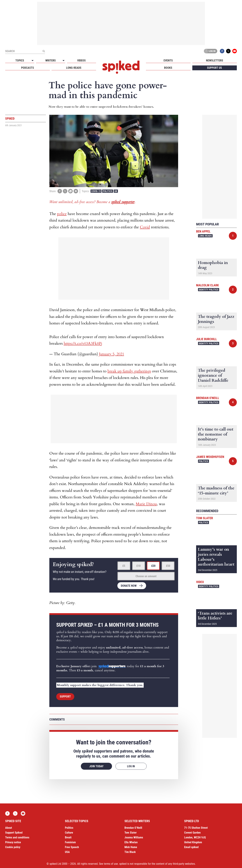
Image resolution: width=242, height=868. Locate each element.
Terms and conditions (17, 837)
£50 (168, 566)
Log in (210, 51)
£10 (138, 566)
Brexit (68, 837)
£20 (153, 566)
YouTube (235, 51)
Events (168, 61)
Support (65, 697)
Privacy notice (13, 842)
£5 (124, 566)
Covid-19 (96, 191)
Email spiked (191, 847)
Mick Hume (131, 847)
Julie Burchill (207, 339)
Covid (145, 227)
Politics (108, 191)
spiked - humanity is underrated (121, 67)
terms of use (111, 864)
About (9, 828)
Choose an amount (146, 576)
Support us (214, 68)
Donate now (129, 586)
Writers (51, 61)
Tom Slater (205, 518)
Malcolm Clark (207, 285)
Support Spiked (14, 833)
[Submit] (44, 51)
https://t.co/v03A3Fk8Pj (83, 343)
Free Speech (72, 847)
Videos (81, 61)
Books (168, 68)
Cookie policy (13, 847)
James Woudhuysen (210, 457)
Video (200, 582)
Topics (20, 61)
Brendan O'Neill (208, 398)
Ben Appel (203, 231)
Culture (69, 833)
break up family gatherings (129, 371)
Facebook (222, 51)
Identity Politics (209, 290)
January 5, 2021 (112, 354)
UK (116, 191)
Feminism (70, 842)
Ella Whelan (131, 842)
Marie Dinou (146, 504)
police (62, 214)
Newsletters (215, 61)
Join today (96, 766)
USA (67, 852)
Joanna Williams (134, 837)
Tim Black (130, 852)
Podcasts (28, 68)
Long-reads (74, 68)
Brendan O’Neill (133, 828)
